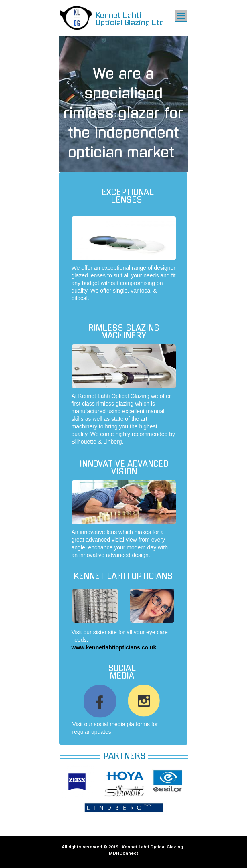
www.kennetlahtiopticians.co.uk (114, 647)
